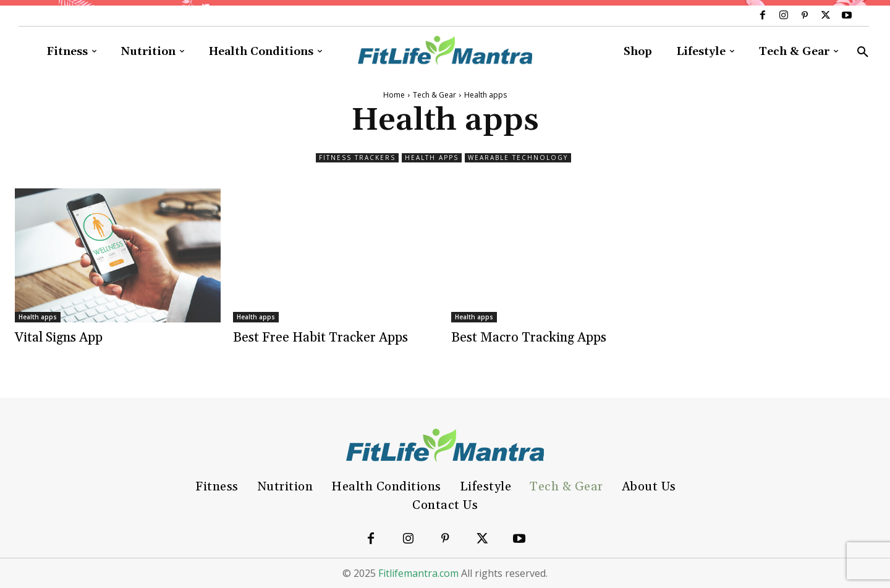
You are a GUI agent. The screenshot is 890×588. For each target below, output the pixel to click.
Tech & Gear (434, 95)
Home (394, 95)
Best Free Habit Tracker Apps (320, 338)
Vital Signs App (59, 338)
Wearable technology (518, 158)
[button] (863, 52)
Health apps (432, 158)
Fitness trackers (357, 158)
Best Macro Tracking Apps (529, 338)
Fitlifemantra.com (418, 573)
